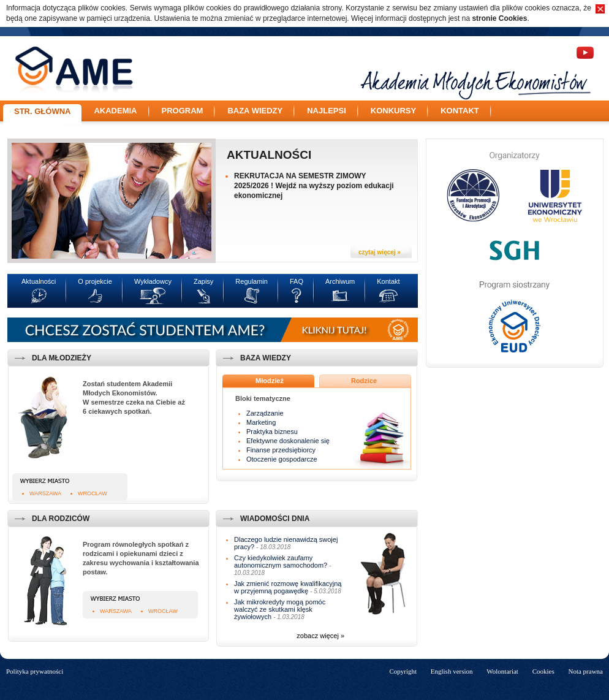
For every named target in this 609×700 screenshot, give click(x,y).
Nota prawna (585, 671)
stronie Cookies (499, 18)
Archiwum (340, 281)
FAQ (297, 281)
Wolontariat (502, 671)
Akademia (115, 111)
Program (183, 111)
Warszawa (45, 493)
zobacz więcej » (320, 636)
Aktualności (269, 155)
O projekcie (95, 281)
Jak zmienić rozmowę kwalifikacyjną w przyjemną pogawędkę (288, 587)
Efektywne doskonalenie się (288, 441)
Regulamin (252, 281)
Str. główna (42, 111)
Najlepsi (327, 111)
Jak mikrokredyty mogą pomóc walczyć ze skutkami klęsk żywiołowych (280, 609)
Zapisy (203, 281)
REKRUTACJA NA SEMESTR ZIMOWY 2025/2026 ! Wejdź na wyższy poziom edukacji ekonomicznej (314, 186)
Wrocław (93, 493)
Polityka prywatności (35, 671)
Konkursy (393, 111)
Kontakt (460, 111)
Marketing (261, 422)
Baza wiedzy (255, 111)
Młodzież (270, 381)
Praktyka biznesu (272, 432)
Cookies (543, 671)
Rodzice (364, 381)
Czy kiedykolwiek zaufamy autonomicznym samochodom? (281, 561)
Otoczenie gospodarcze (282, 459)
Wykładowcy (153, 281)
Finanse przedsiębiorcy (281, 450)
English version (452, 671)
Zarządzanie (265, 413)
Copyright (403, 671)
